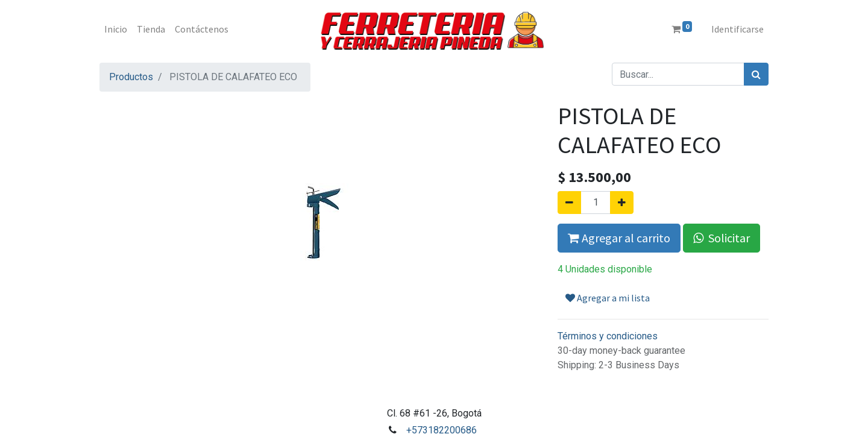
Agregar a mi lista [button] (608, 298)
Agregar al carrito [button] (619, 238)
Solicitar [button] (722, 238)
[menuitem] (116, 29)
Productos (131, 77)
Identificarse (737, 29)
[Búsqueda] (756, 74)
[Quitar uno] (569, 203)
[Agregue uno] (622, 203)
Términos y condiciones (608, 336)
